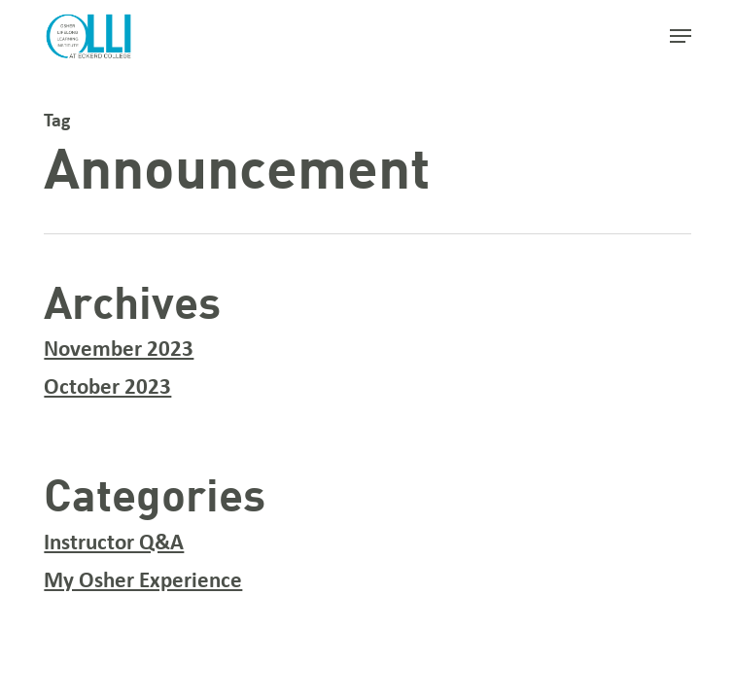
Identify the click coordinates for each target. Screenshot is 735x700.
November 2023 (119, 350)
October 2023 (107, 388)
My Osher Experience (143, 582)
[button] (681, 36)
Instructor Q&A (114, 544)
